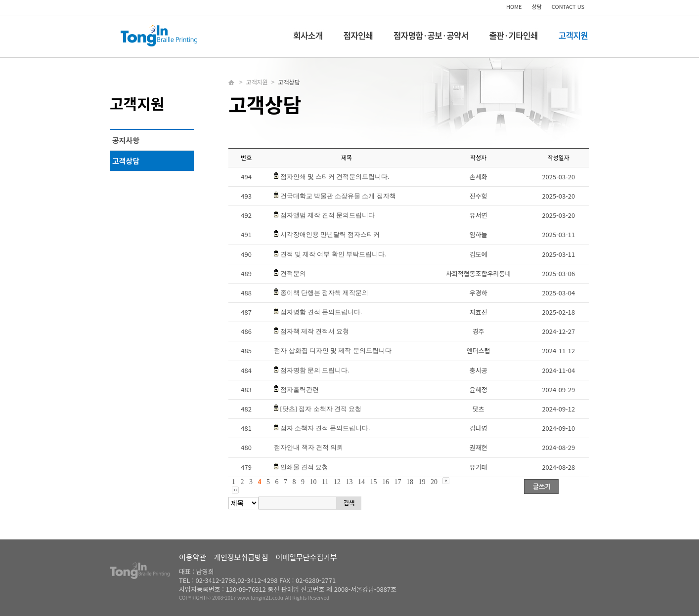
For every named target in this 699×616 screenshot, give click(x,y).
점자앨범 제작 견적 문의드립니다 (328, 215)
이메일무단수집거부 (306, 557)
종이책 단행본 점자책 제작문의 (325, 293)
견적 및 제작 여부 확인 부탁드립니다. (333, 254)
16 (386, 482)
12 (337, 482)
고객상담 (126, 161)
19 (422, 482)
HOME (514, 6)
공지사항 (126, 140)
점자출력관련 (300, 390)
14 (361, 482)
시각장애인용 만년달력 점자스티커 (330, 234)
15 (373, 482)
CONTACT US (568, 6)
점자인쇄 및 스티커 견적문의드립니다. (335, 177)
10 (313, 482)
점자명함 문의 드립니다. (315, 370)
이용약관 (193, 557)
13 (349, 482)
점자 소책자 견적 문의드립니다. (325, 428)
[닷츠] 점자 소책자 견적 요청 (321, 409)
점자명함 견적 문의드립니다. (321, 312)
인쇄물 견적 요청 (305, 467)
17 (397, 482)
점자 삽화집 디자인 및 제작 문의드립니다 (332, 350)
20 (434, 482)
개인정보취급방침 (241, 557)
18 (410, 482)
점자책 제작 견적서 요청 (315, 331)
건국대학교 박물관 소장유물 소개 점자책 (338, 196)
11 (325, 482)
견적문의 (293, 273)
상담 (537, 6)
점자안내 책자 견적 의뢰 (308, 447)
